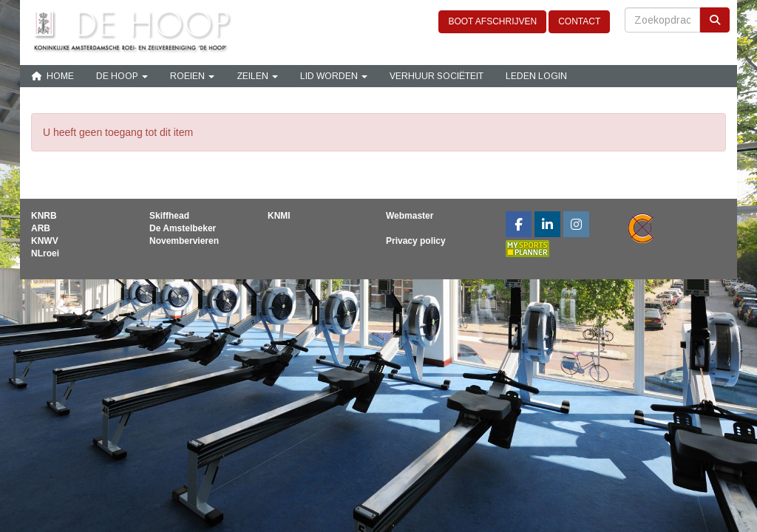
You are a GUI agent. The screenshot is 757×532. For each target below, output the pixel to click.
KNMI (279, 216)
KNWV (45, 241)
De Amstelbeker (183, 228)
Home (52, 76)
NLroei (45, 253)
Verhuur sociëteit (437, 76)
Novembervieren (184, 241)
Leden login (536, 76)
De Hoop (122, 76)
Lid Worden (334, 76)
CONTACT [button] (579, 21)
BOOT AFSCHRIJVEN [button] (492, 21)
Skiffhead (169, 216)
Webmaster (410, 216)
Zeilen (257, 76)
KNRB (44, 216)
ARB (41, 228)
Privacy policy (416, 241)
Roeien (192, 76)
